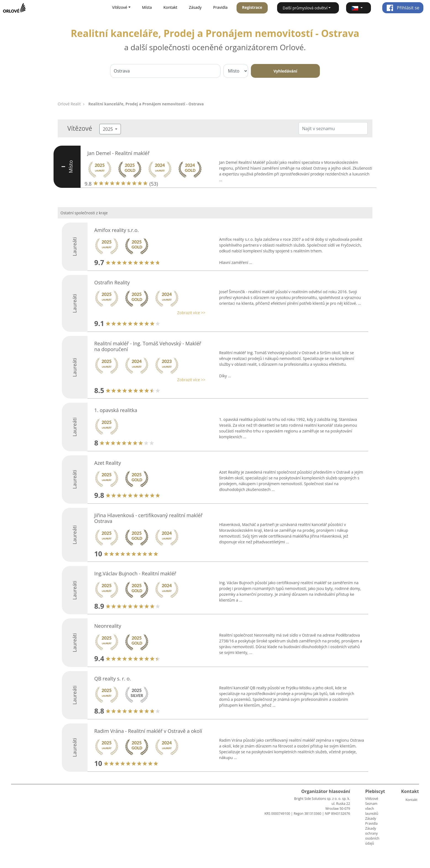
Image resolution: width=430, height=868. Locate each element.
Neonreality (108, 626)
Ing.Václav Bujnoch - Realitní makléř (135, 573)
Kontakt (170, 7)
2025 (109, 129)
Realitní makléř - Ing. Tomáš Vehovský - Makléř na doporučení (148, 346)
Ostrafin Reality (112, 282)
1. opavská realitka (116, 410)
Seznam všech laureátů (372, 809)
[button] (358, 8)
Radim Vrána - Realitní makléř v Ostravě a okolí (148, 731)
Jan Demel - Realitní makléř (119, 153)
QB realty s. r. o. (113, 679)
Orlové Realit (69, 104)
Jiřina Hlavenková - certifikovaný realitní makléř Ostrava (148, 518)
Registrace (252, 7)
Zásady (195, 7)
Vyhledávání (285, 71)
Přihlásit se (403, 8)
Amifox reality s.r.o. (117, 230)
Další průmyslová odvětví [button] (305, 8)
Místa (147, 7)
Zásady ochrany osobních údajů (372, 836)
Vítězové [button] (120, 7)
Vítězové (372, 799)
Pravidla (220, 7)
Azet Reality (108, 463)
